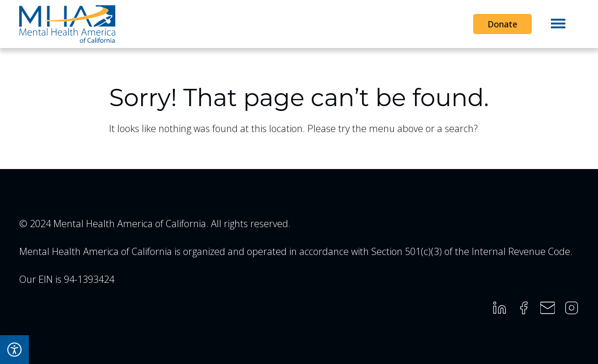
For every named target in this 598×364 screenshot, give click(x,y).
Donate (502, 24)
